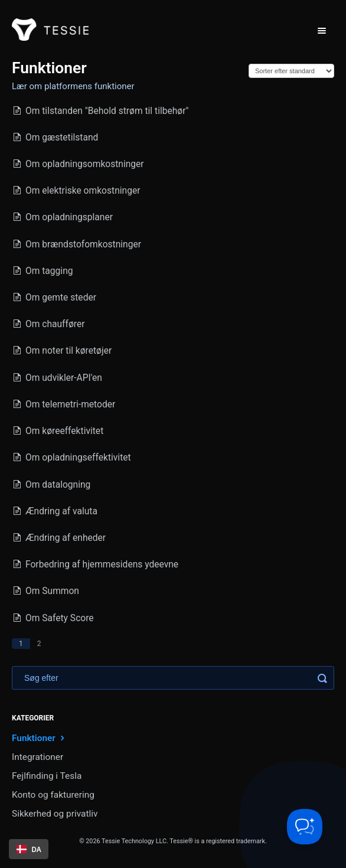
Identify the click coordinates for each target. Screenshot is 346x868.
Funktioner (40, 738)
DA (29, 849)
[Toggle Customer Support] (305, 827)
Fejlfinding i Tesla (47, 776)
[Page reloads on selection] (291, 71)
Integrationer (37, 757)
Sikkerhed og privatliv (55, 814)
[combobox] (29, 849)
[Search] (173, 678)
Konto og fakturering (53, 795)
